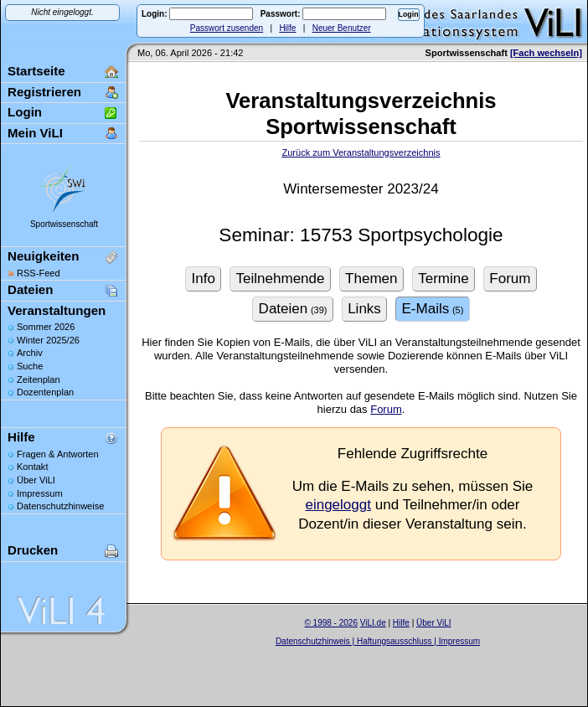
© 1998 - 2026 (331, 623)
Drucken (33, 550)
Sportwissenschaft (64, 224)
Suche (30, 366)
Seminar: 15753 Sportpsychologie (361, 235)
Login (25, 112)
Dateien (30, 289)
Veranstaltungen (57, 310)
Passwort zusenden (227, 28)
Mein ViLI (35, 133)
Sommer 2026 (46, 327)
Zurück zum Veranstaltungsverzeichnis (361, 152)
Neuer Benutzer (342, 28)
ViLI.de (373, 623)
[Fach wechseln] (546, 53)
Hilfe (287, 28)
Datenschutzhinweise (60, 506)
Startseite (36, 71)
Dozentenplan (45, 392)
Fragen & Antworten (58, 454)
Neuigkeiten (43, 256)
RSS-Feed (39, 273)
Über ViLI (36, 480)
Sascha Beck (395, 651)
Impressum (40, 493)
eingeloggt (338, 505)
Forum (386, 409)
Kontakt (32, 467)
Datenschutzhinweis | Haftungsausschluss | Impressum (378, 641)
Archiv (30, 353)
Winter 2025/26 (48, 340)
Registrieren (44, 92)
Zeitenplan (39, 379)
